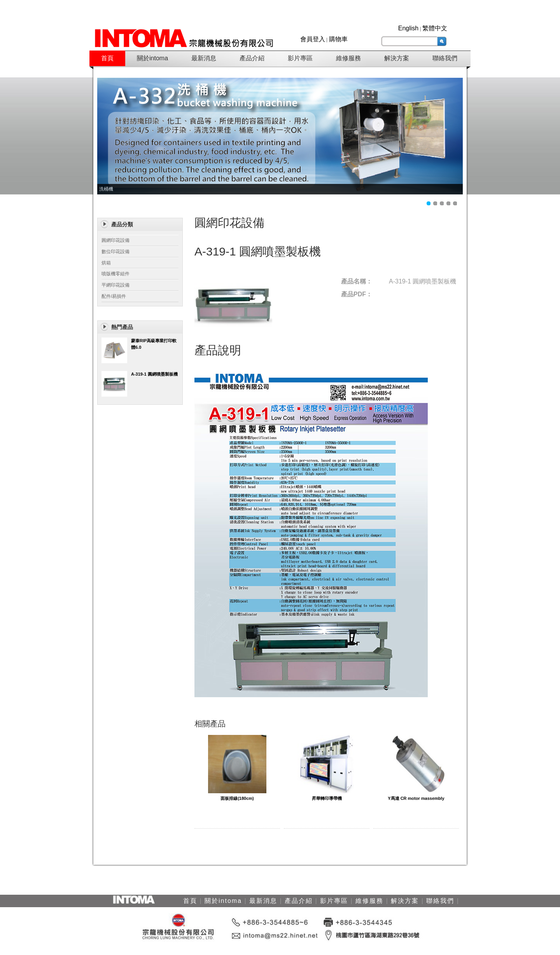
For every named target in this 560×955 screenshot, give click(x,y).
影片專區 (300, 58)
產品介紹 (252, 58)
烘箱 (106, 263)
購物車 (338, 39)
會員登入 (313, 39)
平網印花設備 (115, 285)
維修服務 (348, 58)
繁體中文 (435, 28)
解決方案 (397, 58)
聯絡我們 (445, 58)
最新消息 (204, 58)
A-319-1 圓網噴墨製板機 (154, 374)
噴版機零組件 (115, 274)
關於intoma (152, 58)
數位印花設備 (115, 252)
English (408, 28)
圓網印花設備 (115, 240)
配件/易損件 (114, 296)
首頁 (107, 58)
